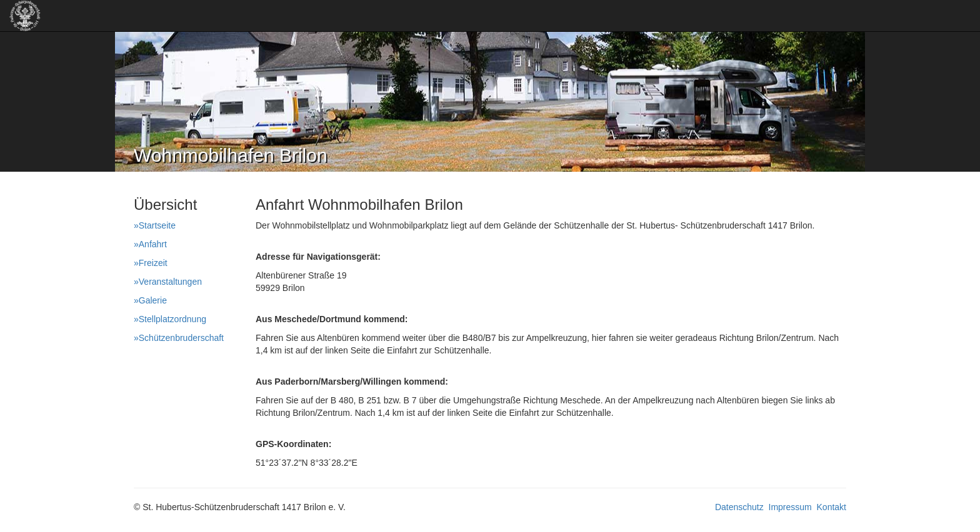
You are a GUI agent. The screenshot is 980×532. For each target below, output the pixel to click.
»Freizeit (151, 263)
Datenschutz (739, 507)
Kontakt (832, 507)
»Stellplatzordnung (170, 319)
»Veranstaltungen (168, 282)
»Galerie (150, 300)
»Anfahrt (150, 244)
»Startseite (155, 225)
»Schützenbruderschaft (179, 338)
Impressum (790, 507)
